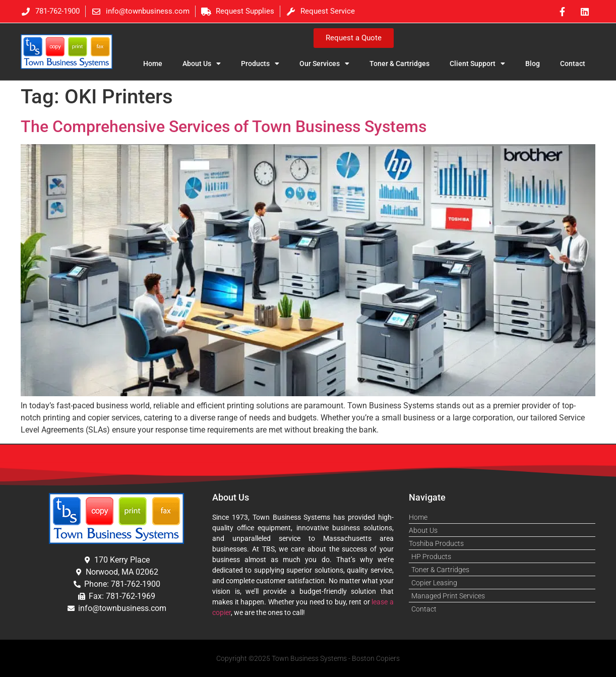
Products (260, 64)
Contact (573, 64)
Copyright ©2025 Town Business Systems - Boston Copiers (308, 658)
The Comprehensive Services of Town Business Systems (224, 127)
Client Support (477, 64)
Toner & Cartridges (399, 64)
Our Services (324, 64)
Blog (533, 64)
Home (153, 64)
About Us (202, 64)
